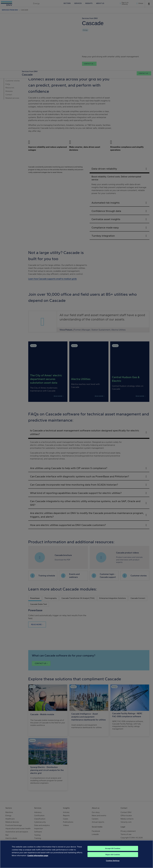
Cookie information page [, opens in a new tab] (38, 856)
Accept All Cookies (113, 848)
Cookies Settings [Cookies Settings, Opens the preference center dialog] (113, 861)
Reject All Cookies (113, 855)
